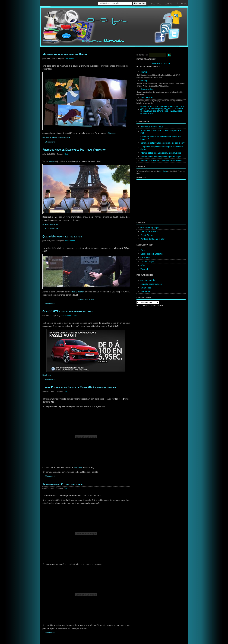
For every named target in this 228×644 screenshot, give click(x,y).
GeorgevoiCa (147, 89)
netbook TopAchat (161, 64)
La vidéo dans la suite (86, 299)
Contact (169, 4)
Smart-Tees (146, 288)
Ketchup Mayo (147, 261)
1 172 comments (51, 229)
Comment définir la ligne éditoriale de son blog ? (162, 143)
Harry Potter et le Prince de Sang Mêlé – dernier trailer (79, 387)
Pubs (67, 241)
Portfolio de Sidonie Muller (152, 239)
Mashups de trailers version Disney (65, 54)
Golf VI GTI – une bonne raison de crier (68, 311)
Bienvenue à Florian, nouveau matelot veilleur (161, 160)
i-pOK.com (145, 258)
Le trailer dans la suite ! (51, 224)
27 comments (50, 304)
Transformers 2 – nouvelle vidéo (63, 484)
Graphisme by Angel (150, 228)
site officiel (78, 467)
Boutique (156, 4)
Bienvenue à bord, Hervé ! (152, 127)
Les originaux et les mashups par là (56, 137)
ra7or (143, 265)
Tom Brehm (146, 292)
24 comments (50, 379)
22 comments (50, 633)
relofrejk (144, 80)
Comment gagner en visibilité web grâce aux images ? (161, 138)
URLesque (111, 133)
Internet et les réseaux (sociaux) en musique (161, 153)
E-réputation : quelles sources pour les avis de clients (162, 148)
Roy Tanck (163, 171)
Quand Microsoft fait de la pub (62, 236)
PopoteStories (147, 235)
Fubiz (143, 250)
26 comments (50, 476)
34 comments (50, 142)
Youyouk (144, 269)
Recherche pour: (142, 55)
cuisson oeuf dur (148, 280)
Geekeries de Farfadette (152, 254)
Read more (47, 375)
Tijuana (52, 161)
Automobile (68, 316)
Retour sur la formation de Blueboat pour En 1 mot (161, 132)
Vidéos (72, 58)
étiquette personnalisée (151, 284)
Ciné (66, 58)
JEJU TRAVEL (147, 98)
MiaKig (144, 72)
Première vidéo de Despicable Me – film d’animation (74, 150)
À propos (182, 4)
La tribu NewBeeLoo (150, 231)
